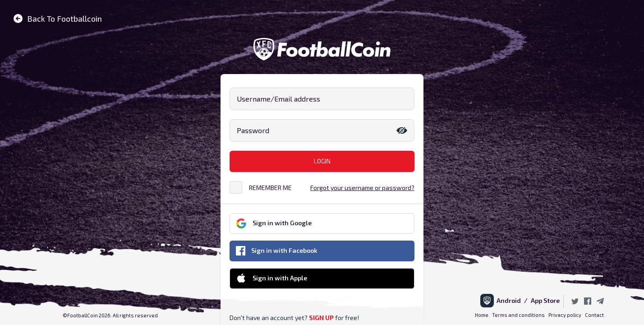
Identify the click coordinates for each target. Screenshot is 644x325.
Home (482, 315)
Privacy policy (565, 315)
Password (253, 130)
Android (510, 300)
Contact (594, 315)
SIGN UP (321, 318)
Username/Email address (278, 99)
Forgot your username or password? (362, 188)
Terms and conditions (518, 315)
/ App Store (542, 300)
